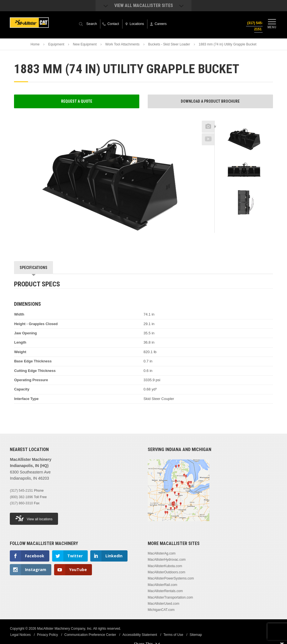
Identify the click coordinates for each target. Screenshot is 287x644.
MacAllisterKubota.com (165, 566)
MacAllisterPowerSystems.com (171, 578)
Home (35, 44)
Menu (272, 23)
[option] (244, 139)
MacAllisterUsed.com (164, 604)
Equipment (56, 44)
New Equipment (85, 44)
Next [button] (254, 223)
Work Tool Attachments (122, 44)
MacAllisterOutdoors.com (166, 572)
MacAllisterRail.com (162, 585)
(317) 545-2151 (254, 26)
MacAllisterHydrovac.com (167, 560)
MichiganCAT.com (161, 610)
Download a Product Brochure (210, 101)
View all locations (34, 518)
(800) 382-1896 (21, 497)
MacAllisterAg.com (162, 553)
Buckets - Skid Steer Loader (169, 44)
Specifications (33, 268)
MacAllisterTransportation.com (170, 597)
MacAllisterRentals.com (165, 591)
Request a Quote (77, 101)
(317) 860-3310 (21, 503)
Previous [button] (244, 119)
